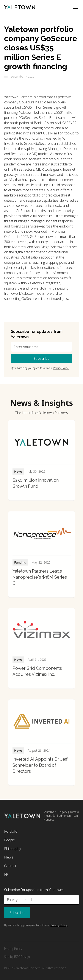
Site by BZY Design (17, 957)
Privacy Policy (13, 949)
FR (6, 874)
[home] (20, 7)
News (9, 857)
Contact (10, 866)
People (9, 840)
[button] (75, 7)
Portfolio (11, 831)
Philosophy (13, 849)
